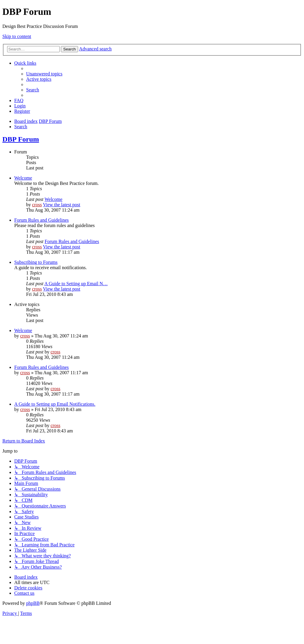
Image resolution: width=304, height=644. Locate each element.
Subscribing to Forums (36, 262)
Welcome (23, 178)
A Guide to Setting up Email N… (76, 284)
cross (37, 205)
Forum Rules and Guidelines (42, 220)
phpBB (33, 603)
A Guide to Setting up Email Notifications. (55, 404)
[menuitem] (44, 74)
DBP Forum (21, 139)
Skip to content (17, 36)
